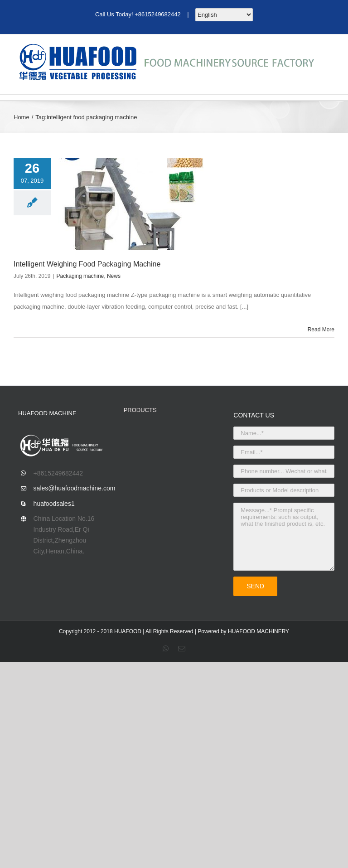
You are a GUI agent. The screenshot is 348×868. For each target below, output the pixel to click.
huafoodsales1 (54, 504)
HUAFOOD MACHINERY (259, 631)
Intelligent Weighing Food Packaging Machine (87, 264)
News (114, 276)
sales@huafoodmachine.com (72, 488)
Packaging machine (80, 276)
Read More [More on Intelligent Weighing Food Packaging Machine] (321, 330)
